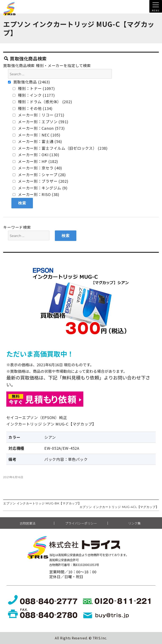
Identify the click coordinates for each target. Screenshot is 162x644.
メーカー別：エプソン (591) (40, 122)
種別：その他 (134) (32, 108)
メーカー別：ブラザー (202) (40, 181)
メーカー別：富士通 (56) (37, 141)
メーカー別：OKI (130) (36, 155)
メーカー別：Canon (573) (39, 128)
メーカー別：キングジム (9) (40, 188)
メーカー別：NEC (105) (36, 135)
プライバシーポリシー (81, 523)
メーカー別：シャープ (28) (39, 175)
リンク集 (134, 523)
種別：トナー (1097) (34, 88)
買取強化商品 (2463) (29, 82)
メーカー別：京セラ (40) (37, 168)
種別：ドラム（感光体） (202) (42, 102)
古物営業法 (28, 523)
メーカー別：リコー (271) (38, 115)
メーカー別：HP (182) (35, 161)
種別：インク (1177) (34, 95)
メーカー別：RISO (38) (36, 194)
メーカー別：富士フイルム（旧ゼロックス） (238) (60, 148)
